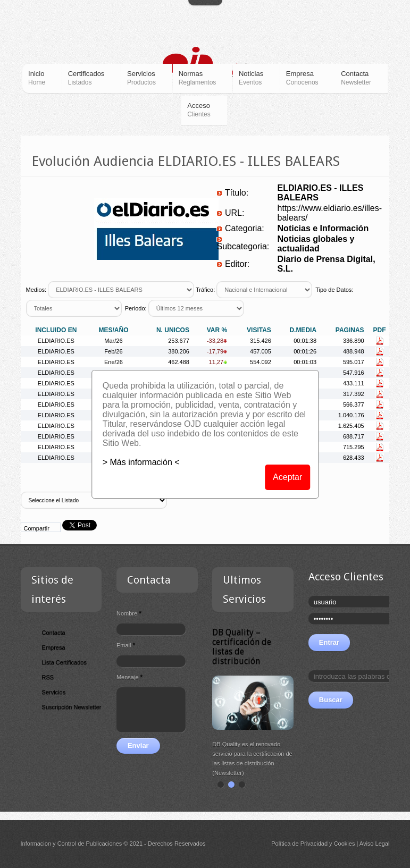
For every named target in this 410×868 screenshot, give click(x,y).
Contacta (54, 633)
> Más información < (141, 462)
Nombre (129, 613)
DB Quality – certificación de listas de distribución (242, 647)
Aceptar (287, 477)
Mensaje (129, 677)
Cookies (345, 844)
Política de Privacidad (299, 844)
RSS (48, 677)
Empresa (54, 647)
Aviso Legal (375, 844)
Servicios (54, 692)
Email (126, 645)
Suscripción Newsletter (72, 707)
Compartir (37, 528)
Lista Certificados (64, 662)
